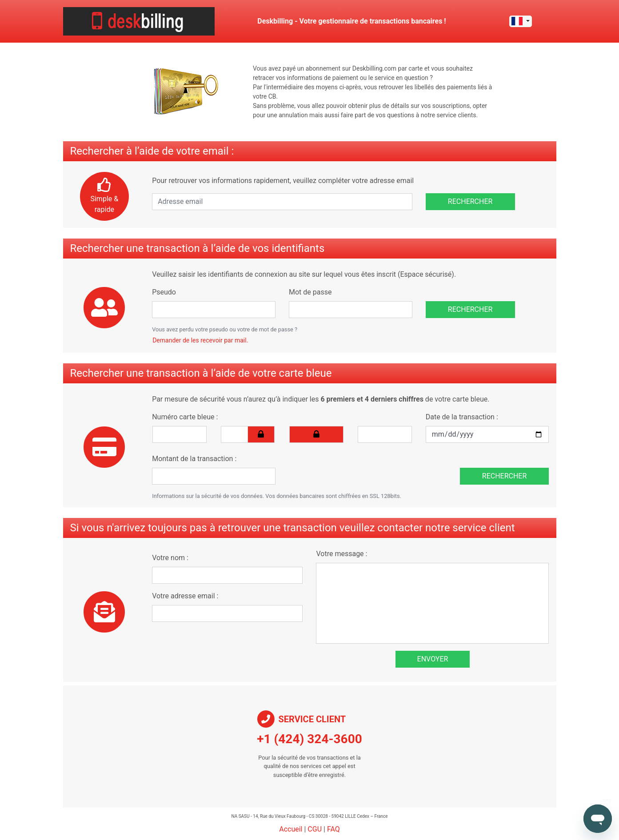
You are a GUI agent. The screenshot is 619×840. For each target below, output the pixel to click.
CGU (315, 829)
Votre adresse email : (185, 596)
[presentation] (350, 467)
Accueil (291, 829)
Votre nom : (170, 558)
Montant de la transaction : (194, 459)
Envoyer (433, 659)
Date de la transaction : (462, 417)
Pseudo (164, 292)
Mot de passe (310, 292)
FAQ (333, 829)
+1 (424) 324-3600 (309, 739)
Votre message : (341, 554)
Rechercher (470, 201)
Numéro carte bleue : (185, 417)
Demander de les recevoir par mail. (200, 340)
